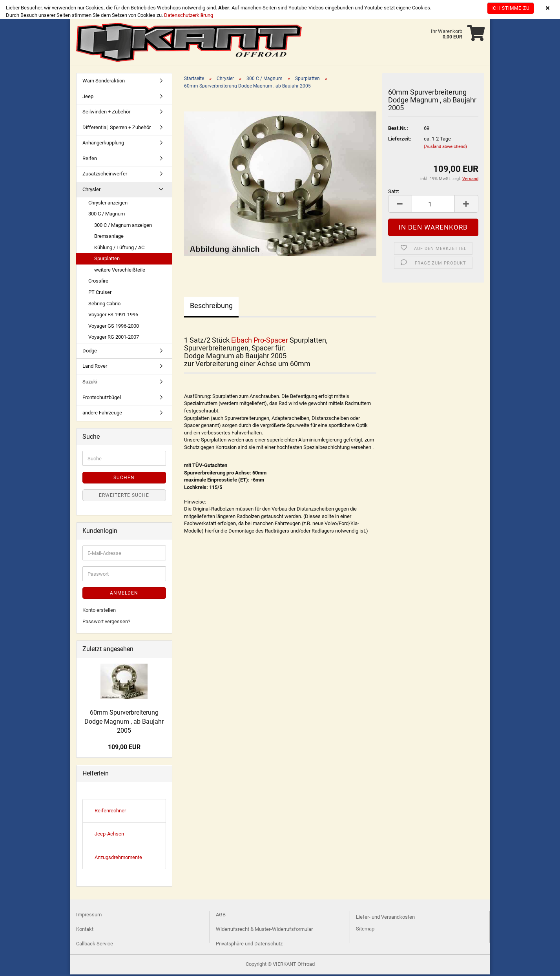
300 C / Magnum (107, 215)
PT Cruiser (100, 294)
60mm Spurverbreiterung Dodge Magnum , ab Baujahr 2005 (124, 723)
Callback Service (95, 945)
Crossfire (98, 282)
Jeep (88, 98)
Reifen (90, 160)
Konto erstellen (99, 612)
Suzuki (90, 383)
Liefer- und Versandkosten (385, 919)
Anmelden (124, 595)
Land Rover (95, 368)
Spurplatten (107, 260)
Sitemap (365, 930)
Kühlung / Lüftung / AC (119, 249)
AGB (221, 916)
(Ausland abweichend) (445, 148)
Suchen (124, 479)
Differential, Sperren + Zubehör (117, 129)
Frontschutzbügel (102, 399)
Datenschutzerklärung (189, 15)
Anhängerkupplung (103, 144)
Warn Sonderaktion (104, 82)
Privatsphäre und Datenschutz (249, 945)
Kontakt (85, 931)
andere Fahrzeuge (102, 414)
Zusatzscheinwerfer (105, 175)
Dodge (90, 352)
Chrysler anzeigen (108, 204)
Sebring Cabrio (104, 305)
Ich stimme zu (511, 8)
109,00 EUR (124, 749)
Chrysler (91, 191)
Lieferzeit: (400, 140)
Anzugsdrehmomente (118, 859)
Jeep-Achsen (109, 835)
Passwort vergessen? (106, 623)
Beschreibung (211, 307)
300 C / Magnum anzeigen (123, 227)
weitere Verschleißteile (120, 271)
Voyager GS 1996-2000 (114, 327)
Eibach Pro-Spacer (260, 342)
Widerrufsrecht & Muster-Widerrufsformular (264, 931)
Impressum (89, 916)
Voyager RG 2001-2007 (114, 338)
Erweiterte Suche (124, 497)
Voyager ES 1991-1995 (113, 316)
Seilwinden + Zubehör (106, 113)
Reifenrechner (110, 812)
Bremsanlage (109, 238)
